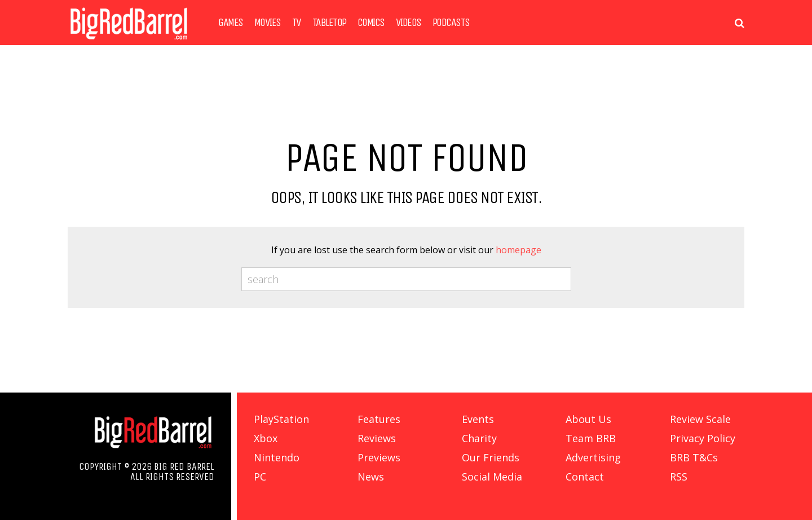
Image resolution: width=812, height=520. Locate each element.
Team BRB (591, 438)
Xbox (266, 438)
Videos (409, 23)
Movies (268, 23)
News (371, 477)
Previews (379, 457)
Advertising (593, 457)
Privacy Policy (703, 438)
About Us (588, 419)
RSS (679, 477)
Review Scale (700, 419)
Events (478, 419)
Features (379, 419)
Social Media (492, 477)
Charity (479, 438)
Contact (585, 477)
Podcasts (451, 23)
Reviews (377, 438)
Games (231, 23)
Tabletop (329, 23)
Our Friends (491, 457)
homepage (518, 250)
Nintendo (277, 457)
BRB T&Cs (694, 457)
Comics (371, 23)
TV (297, 23)
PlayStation (281, 419)
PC (260, 477)
